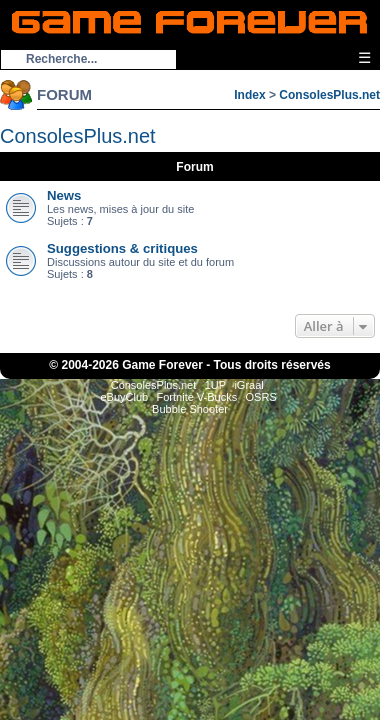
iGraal (248, 385)
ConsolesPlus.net (329, 95)
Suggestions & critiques (122, 248)
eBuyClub (124, 397)
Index (249, 95)
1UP (215, 385)
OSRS (261, 397)
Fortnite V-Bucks (197, 397)
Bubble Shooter (190, 409)
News (64, 195)
